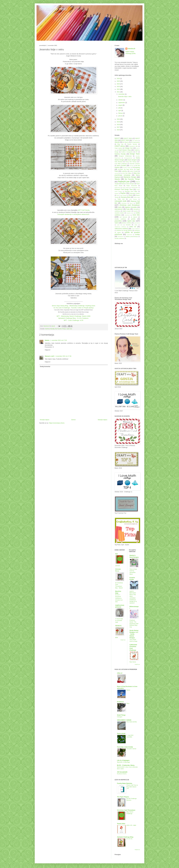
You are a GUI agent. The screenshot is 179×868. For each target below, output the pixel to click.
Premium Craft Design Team (124, 189)
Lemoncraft (117, 173)
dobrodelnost (119, 209)
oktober (121, 100)
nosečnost (127, 215)
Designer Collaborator (125, 156)
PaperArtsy (117, 188)
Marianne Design (130, 177)
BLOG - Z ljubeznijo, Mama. (126, 765)
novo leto (136, 215)
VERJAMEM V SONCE (124, 720)
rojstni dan (69, 329)
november (122, 94)
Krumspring (136, 167)
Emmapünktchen (128, 158)
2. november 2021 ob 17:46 (63, 356)
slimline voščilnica (127, 223)
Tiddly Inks (121, 199)
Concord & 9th (133, 146)
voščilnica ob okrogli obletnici (124, 230)
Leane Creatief (134, 171)
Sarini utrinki (121, 734)
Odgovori (48, 350)
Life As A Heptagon (123, 760)
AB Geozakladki (122, 772)
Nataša (47, 340)
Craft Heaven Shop (125, 150)
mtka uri (120, 673)
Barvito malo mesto (53, 9)
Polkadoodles (135, 188)
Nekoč (128, 690)
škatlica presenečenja (132, 236)
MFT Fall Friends (84, 210)
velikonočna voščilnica (121, 229)
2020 (118, 119)
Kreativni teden (127, 168)
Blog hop (120, 144)
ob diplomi (134, 217)
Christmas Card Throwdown (126, 810)
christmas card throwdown (130, 205)
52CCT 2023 (128, 138)
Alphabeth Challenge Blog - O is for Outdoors (74, 318)
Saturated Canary (135, 193)
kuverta (136, 211)
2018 (118, 125)
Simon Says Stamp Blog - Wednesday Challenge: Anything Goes (73, 306)
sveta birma (137, 223)
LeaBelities (124, 171)
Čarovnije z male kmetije (125, 747)
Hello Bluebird (119, 162)
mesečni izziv (130, 213)
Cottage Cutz (129, 148)
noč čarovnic (123, 217)
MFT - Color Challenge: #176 (74, 320)
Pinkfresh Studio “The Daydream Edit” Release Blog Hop (134, 624)
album (131, 203)
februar (121, 113)
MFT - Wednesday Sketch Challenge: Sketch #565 (74, 316)
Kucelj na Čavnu (122, 774)
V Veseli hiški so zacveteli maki (119, 620)
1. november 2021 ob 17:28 (58, 340)
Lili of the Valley (127, 173)
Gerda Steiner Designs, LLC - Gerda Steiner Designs (134, 634)
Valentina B (131, 49)
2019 (118, 122)
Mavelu (117, 179)
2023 (118, 87)
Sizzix (131, 195)
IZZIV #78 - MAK (131, 825)
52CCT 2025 (125, 140)
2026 (118, 79)
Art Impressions (135, 142)
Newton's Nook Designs (128, 184)
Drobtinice (120, 702)
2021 (118, 92)
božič (138, 203)
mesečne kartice (119, 213)
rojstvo (117, 223)
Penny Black (126, 188)
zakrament (130, 235)
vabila (136, 225)
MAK (117, 638)
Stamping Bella (125, 197)
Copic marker (118, 148)
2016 (118, 130)
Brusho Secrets (132, 144)
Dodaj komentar (45, 367)
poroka (133, 219)
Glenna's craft (49, 356)
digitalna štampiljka (131, 207)
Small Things (121, 715)
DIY (137, 152)
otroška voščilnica (120, 219)
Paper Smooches (132, 186)
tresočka (128, 225)
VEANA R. (118, 626)
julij (120, 108)
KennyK (132, 166)
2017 (118, 127)
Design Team (135, 154)
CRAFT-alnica (120, 146)
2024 (118, 84)
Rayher (123, 193)
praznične (118, 221)
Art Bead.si (126, 142)
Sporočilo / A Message (123, 762)
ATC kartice (135, 140)
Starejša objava (102, 420)
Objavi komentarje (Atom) (57, 423)
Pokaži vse (123, 640)
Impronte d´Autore (135, 164)
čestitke (137, 235)
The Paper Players (123, 797)
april (120, 111)
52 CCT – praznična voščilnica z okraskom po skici (119, 598)
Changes (120, 717)
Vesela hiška (121, 824)
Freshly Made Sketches (125, 783)
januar (120, 116)
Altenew (117, 142)
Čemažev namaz (131, 749)
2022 (118, 89)
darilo (120, 207)
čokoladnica (120, 237)
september (122, 103)
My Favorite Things (61, 329)
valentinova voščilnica (120, 227)
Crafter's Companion (127, 152)
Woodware (124, 203)
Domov (74, 420)
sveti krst (120, 225)
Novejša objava (45, 420)
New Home (133, 662)
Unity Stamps (133, 199)
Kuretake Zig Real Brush (126, 169)
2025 (118, 81)
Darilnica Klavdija (50, 329)
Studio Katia (137, 197)
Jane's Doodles (121, 166)
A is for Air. (130, 839)
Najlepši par (124, 181)
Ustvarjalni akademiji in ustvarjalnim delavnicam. (74, 214)
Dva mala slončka (132, 722)
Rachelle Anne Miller (131, 191)
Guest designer (132, 160)
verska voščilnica (136, 229)
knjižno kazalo (127, 211)
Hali (116, 554)
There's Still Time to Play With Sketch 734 (132, 787)
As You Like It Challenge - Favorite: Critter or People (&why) (74, 308)
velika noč (133, 227)
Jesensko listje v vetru (125, 97)
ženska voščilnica (119, 238)
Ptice (128, 703)
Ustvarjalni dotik (120, 201)
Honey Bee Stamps (131, 162)
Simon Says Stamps (122, 195)
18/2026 (118, 566)
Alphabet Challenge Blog (125, 837)
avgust (121, 105)
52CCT (117, 138)
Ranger (116, 193)
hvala (128, 209)
